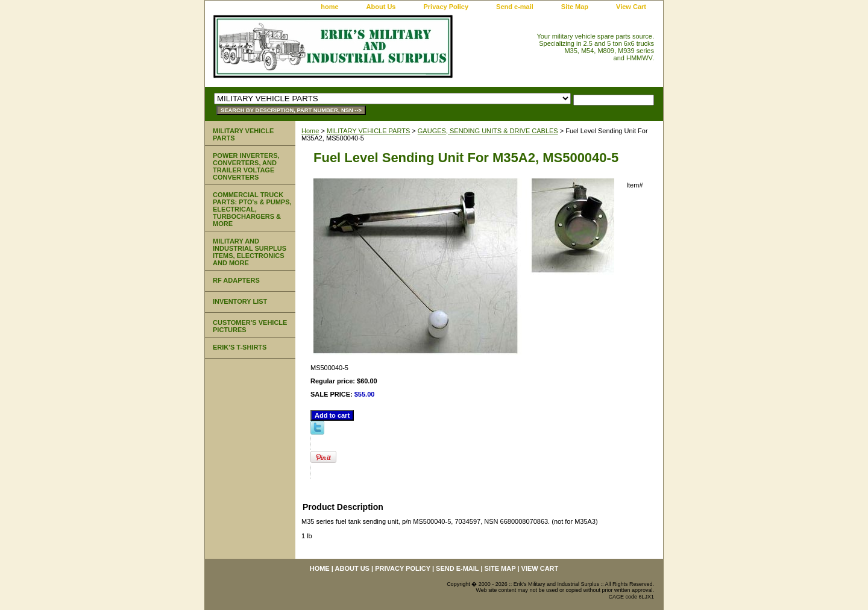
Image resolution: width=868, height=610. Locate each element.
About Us (381, 7)
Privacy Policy (446, 7)
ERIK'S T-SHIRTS (240, 347)
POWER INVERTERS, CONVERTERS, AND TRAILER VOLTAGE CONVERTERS (246, 166)
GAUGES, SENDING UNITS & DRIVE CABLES (488, 131)
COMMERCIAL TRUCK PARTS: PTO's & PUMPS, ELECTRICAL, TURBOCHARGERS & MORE (252, 209)
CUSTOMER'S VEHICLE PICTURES (250, 326)
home (329, 7)
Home (310, 131)
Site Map (575, 7)
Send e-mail (515, 7)
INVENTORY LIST (240, 301)
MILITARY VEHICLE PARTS (368, 131)
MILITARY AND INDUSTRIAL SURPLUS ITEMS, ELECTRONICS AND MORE (250, 252)
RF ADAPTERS (236, 280)
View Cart (631, 7)
